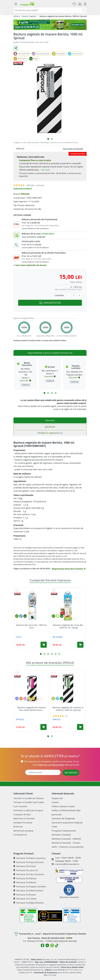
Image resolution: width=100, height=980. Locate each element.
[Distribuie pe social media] (16, 48)
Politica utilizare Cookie (63, 806)
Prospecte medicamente (64, 831)
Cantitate (59, 295)
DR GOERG (58, 637)
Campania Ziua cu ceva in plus (35, 160)
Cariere (55, 802)
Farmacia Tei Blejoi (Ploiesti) (29, 903)
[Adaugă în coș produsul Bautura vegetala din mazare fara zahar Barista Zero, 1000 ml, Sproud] (43, 727)
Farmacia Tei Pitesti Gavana (28, 890)
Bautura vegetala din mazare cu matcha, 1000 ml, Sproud (68, 709)
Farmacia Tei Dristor (25, 866)
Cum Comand (20, 806)
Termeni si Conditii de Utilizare (29, 798)
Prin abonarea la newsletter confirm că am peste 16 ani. (52, 761)
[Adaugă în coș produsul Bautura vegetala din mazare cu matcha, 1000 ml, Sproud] (80, 727)
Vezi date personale (56, 765)
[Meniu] (16, 4)
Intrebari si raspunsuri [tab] (50, 433)
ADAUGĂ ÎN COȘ (50, 303)
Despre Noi (57, 798)
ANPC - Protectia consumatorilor (68, 847)
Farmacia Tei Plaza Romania (29, 862)
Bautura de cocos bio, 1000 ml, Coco (32, 626)
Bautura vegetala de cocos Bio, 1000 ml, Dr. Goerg (68, 626)
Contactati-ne (20, 835)
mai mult (45, 170)
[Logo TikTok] (57, 945)
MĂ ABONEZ (71, 773)
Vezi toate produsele (73, 149)
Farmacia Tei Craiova (25, 899)
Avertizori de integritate (63, 818)
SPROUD (25, 194)
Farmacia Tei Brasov (25, 895)
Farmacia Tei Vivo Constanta (29, 874)
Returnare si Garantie (24, 818)
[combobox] (50, 10)
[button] (48, 139)
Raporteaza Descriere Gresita (69, 569)
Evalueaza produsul (23, 189)
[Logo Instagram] (52, 945)
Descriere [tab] (50, 420)
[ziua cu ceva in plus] (50, 25)
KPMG (69, 938)
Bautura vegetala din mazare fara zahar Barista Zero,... (32, 709)
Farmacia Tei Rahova (25, 878)
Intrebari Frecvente (23, 823)
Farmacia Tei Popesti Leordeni (30, 886)
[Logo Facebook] (42, 945)
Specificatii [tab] (50, 427)
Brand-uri (18, 826)
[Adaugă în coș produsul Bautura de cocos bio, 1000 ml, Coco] (44, 645)
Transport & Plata (22, 814)
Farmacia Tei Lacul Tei (26, 870)
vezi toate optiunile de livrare (30, 265)
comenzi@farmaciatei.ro (67, 864)
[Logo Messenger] (47, 945)
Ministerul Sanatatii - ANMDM (66, 839)
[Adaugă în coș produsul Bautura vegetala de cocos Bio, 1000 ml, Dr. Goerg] (80, 645)
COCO (19, 637)
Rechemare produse (23, 831)
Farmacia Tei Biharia (25, 882)
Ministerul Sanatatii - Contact (66, 843)
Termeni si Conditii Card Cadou (29, 802)
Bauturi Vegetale (29, 16)
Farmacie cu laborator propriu (28, 810)
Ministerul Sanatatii (61, 835)
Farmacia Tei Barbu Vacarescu (30, 858)
